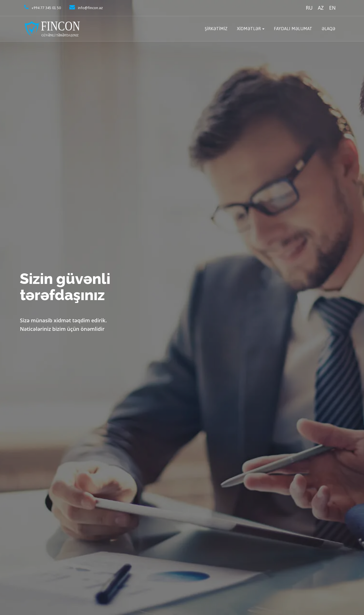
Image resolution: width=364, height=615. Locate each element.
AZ (321, 8)
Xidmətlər (249, 29)
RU (309, 8)
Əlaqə (328, 29)
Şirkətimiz (216, 29)
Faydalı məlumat (293, 29)
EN (332, 8)
